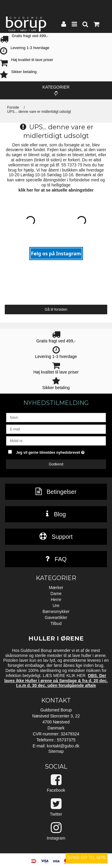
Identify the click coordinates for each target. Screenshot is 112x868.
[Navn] (56, 417)
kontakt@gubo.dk (63, 746)
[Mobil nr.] (56, 441)
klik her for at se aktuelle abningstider (56, 190)
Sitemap (56, 751)
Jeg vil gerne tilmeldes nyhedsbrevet (54, 451)
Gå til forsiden (56, 309)
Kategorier (56, 90)
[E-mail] (56, 429)
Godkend (56, 464)
